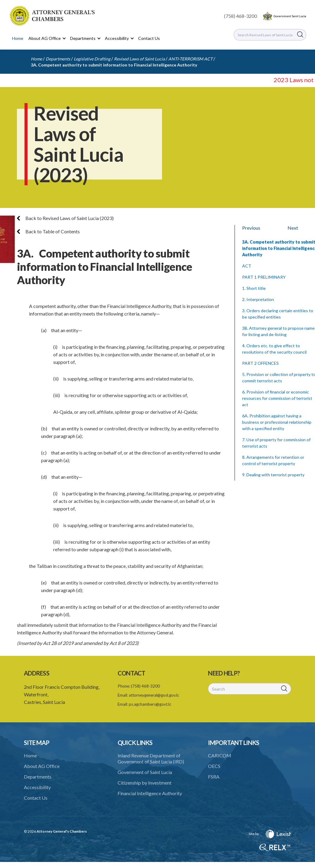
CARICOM (220, 755)
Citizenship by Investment (145, 783)
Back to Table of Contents (48, 231)
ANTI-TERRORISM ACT (190, 59)
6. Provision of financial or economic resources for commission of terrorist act (277, 398)
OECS (214, 766)
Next (293, 228)
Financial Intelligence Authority (150, 793)
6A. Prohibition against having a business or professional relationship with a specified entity (277, 422)
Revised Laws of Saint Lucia (139, 59)
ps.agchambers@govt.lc (150, 704)
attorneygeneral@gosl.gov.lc (154, 695)
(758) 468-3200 (240, 16)
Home (18, 38)
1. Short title (254, 288)
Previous (251, 228)
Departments (58, 59)
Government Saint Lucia (290, 16)
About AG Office (42, 766)
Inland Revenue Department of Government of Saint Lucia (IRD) (151, 758)
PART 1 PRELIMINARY (264, 277)
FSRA (214, 777)
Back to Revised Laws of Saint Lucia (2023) (65, 218)
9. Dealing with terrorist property (273, 475)
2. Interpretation (258, 299)
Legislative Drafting (92, 59)
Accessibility (37, 787)
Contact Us (149, 38)
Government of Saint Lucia (145, 772)
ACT (247, 266)
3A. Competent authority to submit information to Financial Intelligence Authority (114, 65)
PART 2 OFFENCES (260, 363)
